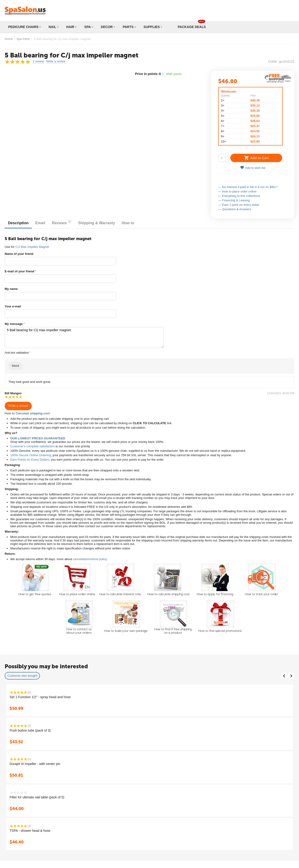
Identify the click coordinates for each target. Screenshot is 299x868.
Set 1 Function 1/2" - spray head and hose (40, 696)
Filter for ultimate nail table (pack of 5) (37, 796)
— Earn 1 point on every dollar (239, 205)
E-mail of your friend (19, 271)
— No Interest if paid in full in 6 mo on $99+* (248, 187)
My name (11, 289)
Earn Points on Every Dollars (30, 458)
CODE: (273, 62)
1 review (38, 61)
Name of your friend (19, 254)
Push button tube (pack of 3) (30, 729)
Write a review (56, 61)
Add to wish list (253, 168)
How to (140, 223)
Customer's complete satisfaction (32, 445)
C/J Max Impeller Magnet (32, 247)
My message (14, 324)
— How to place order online (237, 191)
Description (20, 223)
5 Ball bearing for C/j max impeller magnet (76, 337)
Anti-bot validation (17, 351)
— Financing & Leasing (234, 200)
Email (44, 223)
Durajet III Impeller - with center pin (35, 763)
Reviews (68, 222)
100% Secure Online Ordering (30, 454)
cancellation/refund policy (90, 558)
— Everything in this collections (239, 196)
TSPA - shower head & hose (30, 829)
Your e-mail (13, 306)
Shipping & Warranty (106, 223)
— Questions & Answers (235, 209)
